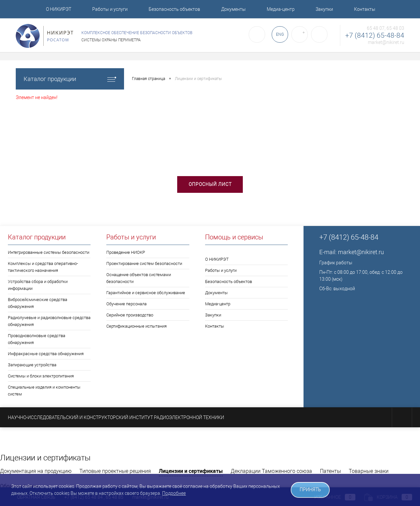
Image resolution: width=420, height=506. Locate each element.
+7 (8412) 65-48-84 (375, 35)
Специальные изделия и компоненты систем (44, 391)
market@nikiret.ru (386, 42)
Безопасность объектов (174, 9)
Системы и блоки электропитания (41, 376)
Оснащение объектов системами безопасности (139, 278)
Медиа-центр (281, 9)
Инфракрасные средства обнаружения (46, 354)
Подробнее (174, 493)
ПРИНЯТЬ (310, 490)
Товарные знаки (369, 471)
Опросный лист (210, 184)
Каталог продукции (70, 79)
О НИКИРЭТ (59, 9)
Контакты (365, 9)
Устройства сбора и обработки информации (38, 285)
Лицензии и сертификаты (191, 471)
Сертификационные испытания (136, 326)
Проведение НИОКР (126, 252)
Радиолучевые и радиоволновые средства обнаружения (49, 321)
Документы (233, 9)
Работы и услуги (110, 9)
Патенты (330, 471)
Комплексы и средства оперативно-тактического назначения (43, 267)
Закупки (324, 9)
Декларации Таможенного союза (271, 471)
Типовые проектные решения (115, 471)
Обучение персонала (126, 304)
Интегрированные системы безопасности (49, 252)
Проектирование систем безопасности (144, 263)
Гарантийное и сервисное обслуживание (146, 293)
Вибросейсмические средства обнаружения (38, 303)
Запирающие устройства (32, 365)
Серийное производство (130, 315)
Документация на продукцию (36, 471)
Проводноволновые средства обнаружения (37, 339)
